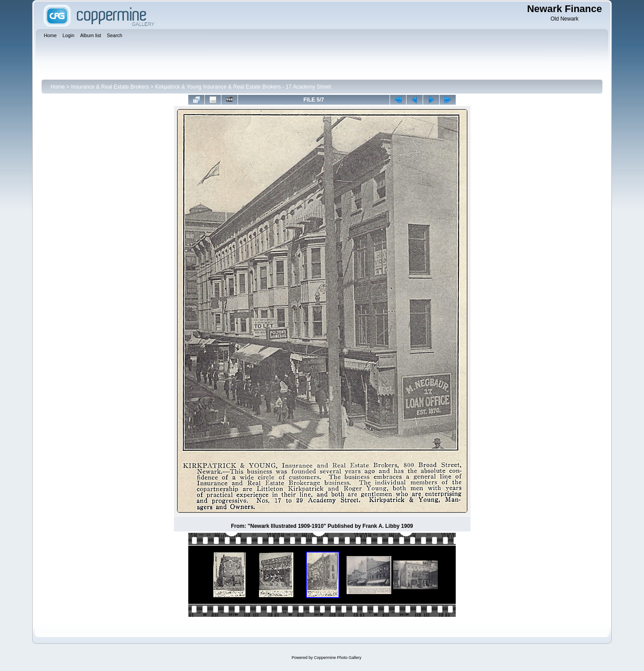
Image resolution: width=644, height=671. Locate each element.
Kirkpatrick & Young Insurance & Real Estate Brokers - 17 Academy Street (243, 87)
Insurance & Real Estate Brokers (110, 87)
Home (58, 87)
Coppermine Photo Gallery (338, 658)
